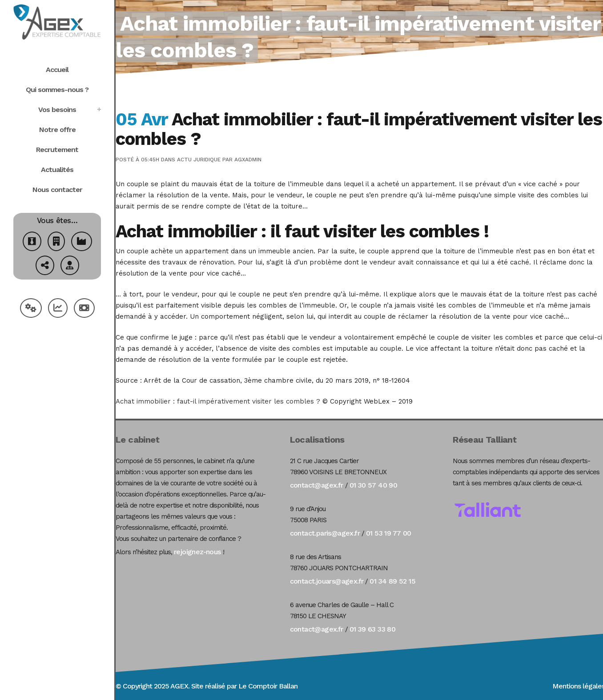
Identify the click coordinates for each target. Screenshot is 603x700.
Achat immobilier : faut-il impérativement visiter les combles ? (218, 401)
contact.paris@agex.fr (325, 533)
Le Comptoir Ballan (268, 686)
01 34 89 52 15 (392, 581)
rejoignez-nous (197, 552)
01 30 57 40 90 (374, 485)
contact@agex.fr (317, 485)
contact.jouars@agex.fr (327, 581)
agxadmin (248, 160)
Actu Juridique (199, 160)
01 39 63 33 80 (373, 629)
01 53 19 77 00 (389, 533)
